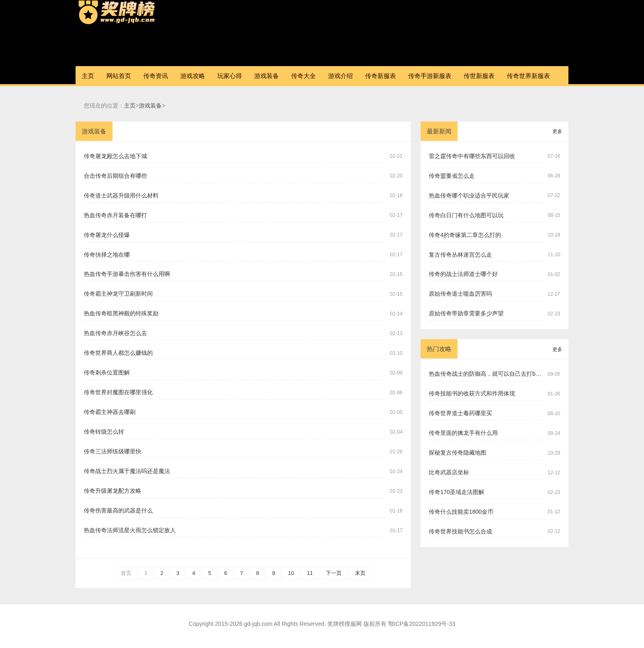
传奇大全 (304, 76)
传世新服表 (479, 76)
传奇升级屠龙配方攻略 (113, 491)
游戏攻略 (193, 76)
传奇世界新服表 (528, 76)
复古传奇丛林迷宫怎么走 (460, 255)
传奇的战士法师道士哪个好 (463, 274)
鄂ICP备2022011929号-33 (422, 624)
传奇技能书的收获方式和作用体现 (472, 393)
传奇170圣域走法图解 (457, 492)
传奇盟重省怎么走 (452, 176)
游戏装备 (267, 76)
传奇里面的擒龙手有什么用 (463, 433)
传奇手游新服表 (430, 76)
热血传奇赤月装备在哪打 (115, 215)
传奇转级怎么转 (104, 432)
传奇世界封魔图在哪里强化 (118, 392)
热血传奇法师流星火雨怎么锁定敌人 (130, 530)
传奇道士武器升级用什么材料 (121, 195)
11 (310, 573)
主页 (88, 76)
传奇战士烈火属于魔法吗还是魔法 (127, 471)
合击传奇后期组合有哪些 (115, 176)
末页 (360, 573)
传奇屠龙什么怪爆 (107, 235)
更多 (557, 131)
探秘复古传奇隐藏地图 (458, 453)
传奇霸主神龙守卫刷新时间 (118, 294)
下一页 (334, 573)
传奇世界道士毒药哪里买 (460, 413)
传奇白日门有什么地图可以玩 (466, 215)
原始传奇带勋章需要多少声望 (466, 313)
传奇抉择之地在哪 (107, 255)
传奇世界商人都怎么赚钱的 (118, 353)
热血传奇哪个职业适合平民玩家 (469, 195)
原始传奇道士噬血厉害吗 (460, 294)
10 (291, 573)
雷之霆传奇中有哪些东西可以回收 (472, 156)
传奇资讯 (156, 76)
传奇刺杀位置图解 (107, 372)
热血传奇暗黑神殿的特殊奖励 (121, 313)
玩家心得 (230, 76)
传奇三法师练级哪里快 (113, 451)
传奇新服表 (381, 76)
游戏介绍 (340, 76)
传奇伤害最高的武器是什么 (118, 510)
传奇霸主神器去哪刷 (110, 412)
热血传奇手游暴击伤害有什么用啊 (127, 274)
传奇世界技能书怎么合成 (460, 531)
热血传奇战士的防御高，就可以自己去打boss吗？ (486, 374)
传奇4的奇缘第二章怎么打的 (465, 235)
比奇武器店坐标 (449, 472)
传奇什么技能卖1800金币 (461, 512)
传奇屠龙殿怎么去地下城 (115, 156)
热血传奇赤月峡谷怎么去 (115, 333)
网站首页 (119, 76)
